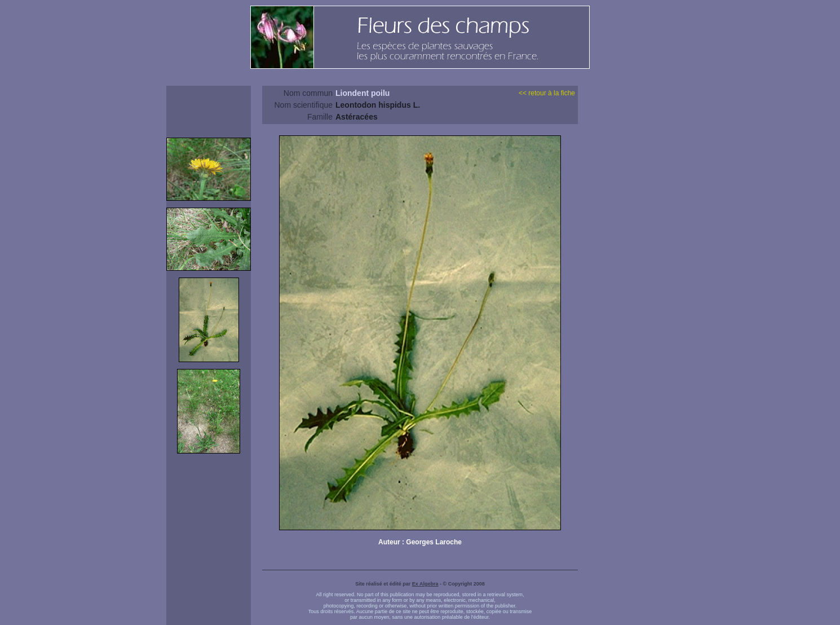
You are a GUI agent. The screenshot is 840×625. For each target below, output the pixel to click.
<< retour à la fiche (547, 93)
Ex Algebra (425, 584)
